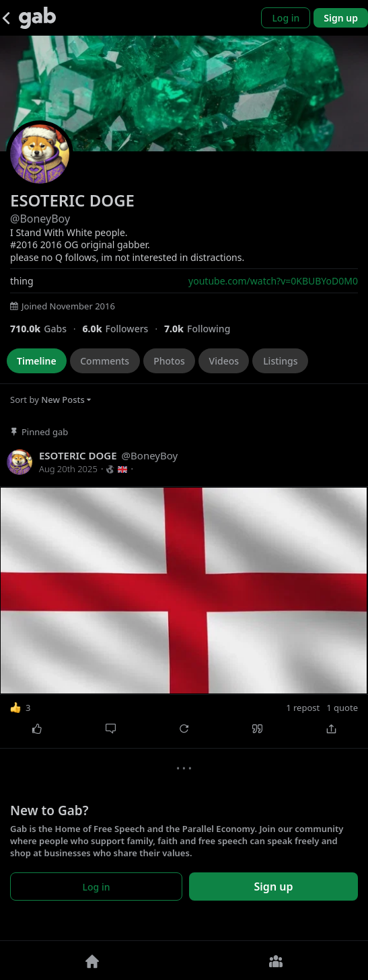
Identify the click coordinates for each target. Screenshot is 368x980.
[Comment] (110, 728)
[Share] (331, 728)
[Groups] (277, 960)
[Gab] (37, 18)
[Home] (92, 960)
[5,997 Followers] (123, 329)
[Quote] (257, 728)
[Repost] (184, 728)
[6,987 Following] (202, 329)
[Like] (37, 728)
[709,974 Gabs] (46, 329)
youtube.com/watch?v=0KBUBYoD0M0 (273, 281)
